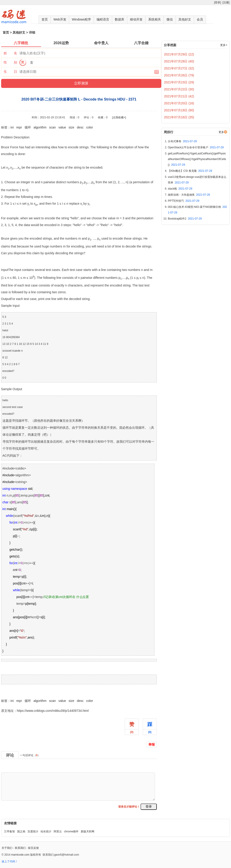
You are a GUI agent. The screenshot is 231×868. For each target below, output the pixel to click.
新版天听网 (88, 831)
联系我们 (20, 848)
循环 (28, 127)
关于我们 (7, 848)
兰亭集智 (9, 831)
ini (12, 127)
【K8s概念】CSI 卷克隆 (190, 171)
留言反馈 (33, 848)
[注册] (226, 2)
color (90, 127)
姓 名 (10, 53)
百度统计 (33, 831)
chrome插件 (71, 831)
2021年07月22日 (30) (179, 89)
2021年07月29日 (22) (179, 54)
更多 (221, 132)
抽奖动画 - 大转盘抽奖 (189, 195)
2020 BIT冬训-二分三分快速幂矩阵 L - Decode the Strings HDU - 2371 (50, 691)
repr (19, 127)
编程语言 (103, 19)
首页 (45, 19)
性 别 (10, 62)
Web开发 (60, 19)
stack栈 (180, 189)
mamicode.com (20, 855)
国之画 (21, 831)
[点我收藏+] (119, 117)
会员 (200, 19)
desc (80, 127)
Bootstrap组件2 (185, 219)
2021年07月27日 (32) (179, 68)
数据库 (120, 19)
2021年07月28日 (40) (179, 61)
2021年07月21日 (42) (179, 96)
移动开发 (136, 19)
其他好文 (185, 19)
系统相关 (155, 19)
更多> (224, 45)
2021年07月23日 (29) (179, 82)
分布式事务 (182, 141)
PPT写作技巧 (184, 201)
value (62, 127)
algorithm (40, 127)
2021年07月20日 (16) (179, 103)
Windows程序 (82, 19)
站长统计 (46, 831)
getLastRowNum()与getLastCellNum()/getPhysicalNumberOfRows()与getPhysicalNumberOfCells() (197, 159)
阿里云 (58, 831)
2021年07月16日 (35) (179, 117)
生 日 (10, 72)
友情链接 (10, 823)
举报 (152, 744)
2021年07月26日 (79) (179, 75)
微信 (170, 19)
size (71, 127)
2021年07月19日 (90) (179, 110)
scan (53, 127)
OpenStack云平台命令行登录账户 (196, 147)
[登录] (218, 2)
